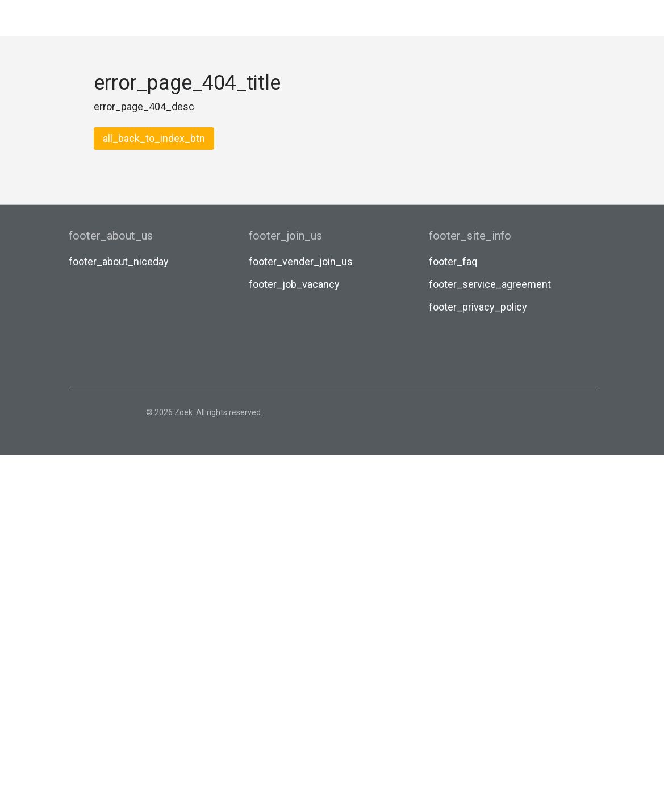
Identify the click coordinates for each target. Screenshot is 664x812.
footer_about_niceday (119, 261)
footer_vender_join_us (301, 261)
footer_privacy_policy (478, 307)
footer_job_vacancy (294, 284)
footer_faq (453, 261)
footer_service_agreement (490, 284)
